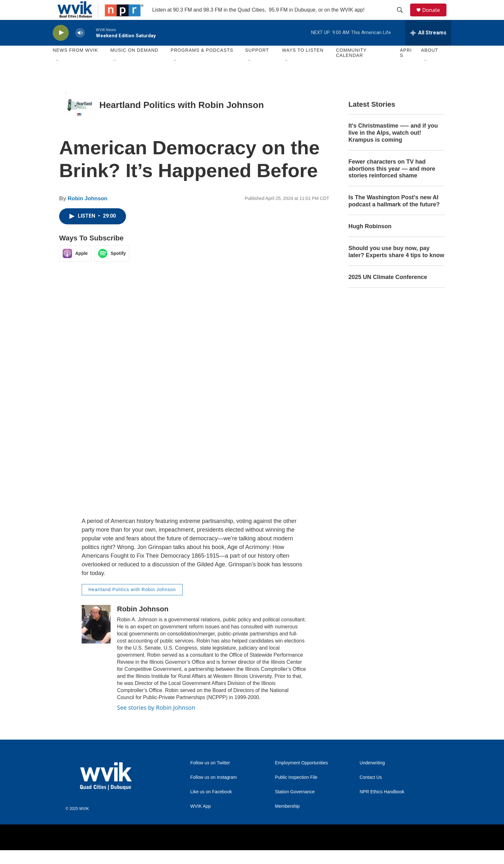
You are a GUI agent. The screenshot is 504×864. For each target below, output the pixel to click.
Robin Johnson (87, 213)
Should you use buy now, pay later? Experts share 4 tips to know (396, 266)
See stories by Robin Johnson (156, 721)
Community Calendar (351, 67)
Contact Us (371, 792)
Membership (287, 820)
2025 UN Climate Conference (388, 291)
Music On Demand (134, 64)
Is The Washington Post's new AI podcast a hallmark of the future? (394, 215)
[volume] (80, 47)
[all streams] (428, 47)
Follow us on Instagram (214, 792)
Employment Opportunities (301, 777)
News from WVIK (75, 64)
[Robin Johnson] (96, 638)
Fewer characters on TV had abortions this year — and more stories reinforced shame (392, 183)
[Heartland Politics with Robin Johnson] (79, 119)
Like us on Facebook (211, 806)
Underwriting (372, 777)
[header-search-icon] (403, 17)
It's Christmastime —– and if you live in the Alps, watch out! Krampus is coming (393, 147)
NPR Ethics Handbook (382, 806)
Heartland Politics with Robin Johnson (182, 119)
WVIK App (201, 820)
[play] (61, 47)
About (430, 64)
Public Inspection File (296, 792)
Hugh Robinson (370, 240)
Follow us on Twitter (210, 777)
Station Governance (295, 806)
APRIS (406, 67)
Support (257, 64)
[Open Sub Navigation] (58, 75)
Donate (435, 17)
